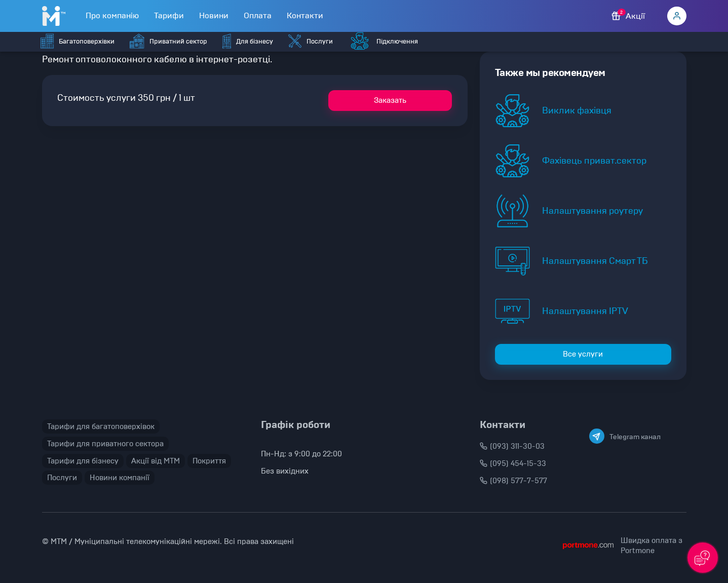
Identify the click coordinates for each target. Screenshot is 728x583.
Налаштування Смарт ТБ (595, 261)
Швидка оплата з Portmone (652, 546)
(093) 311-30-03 (512, 446)
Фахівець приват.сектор (594, 161)
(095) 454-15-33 (513, 463)
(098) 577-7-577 (513, 481)
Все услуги (583, 354)
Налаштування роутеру (592, 211)
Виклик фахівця (577, 110)
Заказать (390, 100)
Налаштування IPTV (585, 311)
